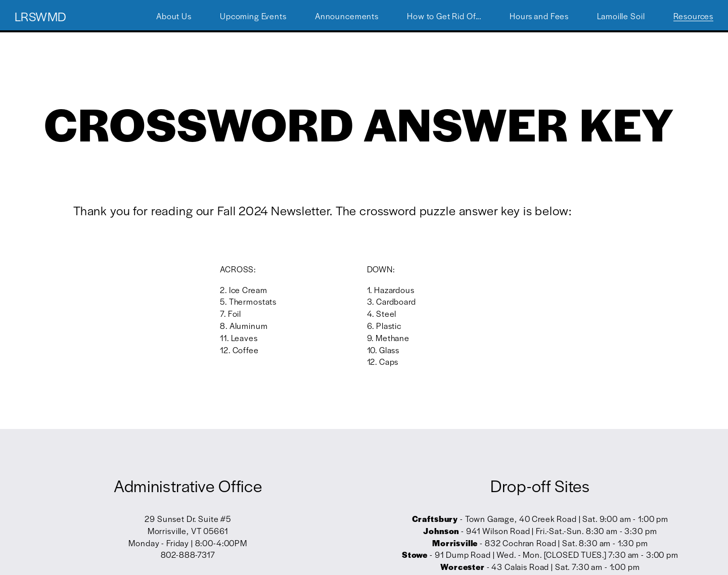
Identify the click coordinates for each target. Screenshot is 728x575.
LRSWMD (41, 16)
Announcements (347, 16)
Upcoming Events (253, 16)
